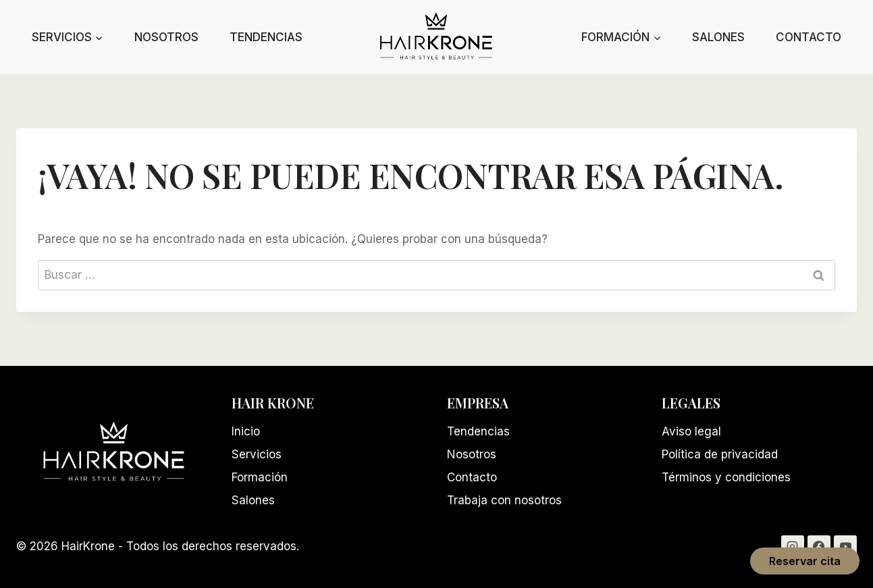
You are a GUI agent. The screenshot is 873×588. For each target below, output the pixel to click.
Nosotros (166, 37)
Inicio (246, 431)
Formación (260, 477)
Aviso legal (691, 431)
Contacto (809, 37)
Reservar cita (805, 561)
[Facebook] (819, 547)
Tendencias (266, 37)
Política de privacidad (720, 454)
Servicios (257, 454)
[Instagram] (793, 547)
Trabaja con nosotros (504, 500)
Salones (718, 37)
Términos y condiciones (726, 477)
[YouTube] (845, 547)
